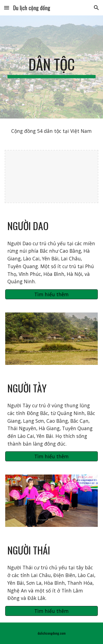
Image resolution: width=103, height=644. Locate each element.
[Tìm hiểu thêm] (52, 294)
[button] (7, 8)
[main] (52, 67)
